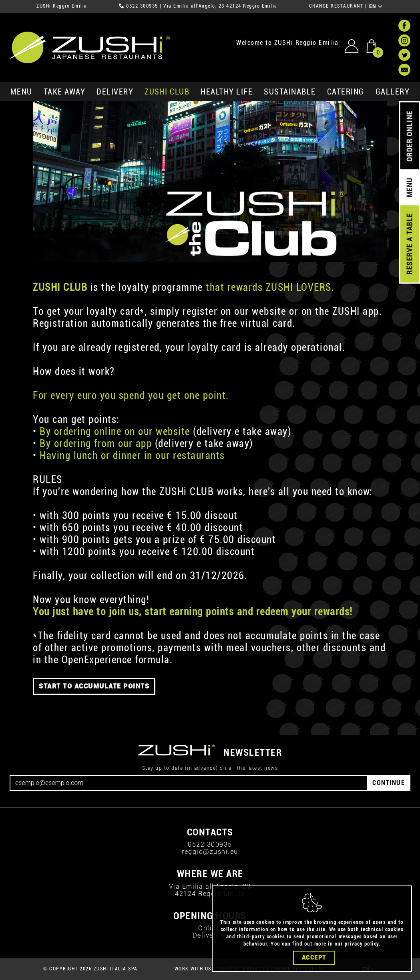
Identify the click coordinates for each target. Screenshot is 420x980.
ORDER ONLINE (409, 136)
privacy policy (362, 944)
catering (346, 92)
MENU (21, 92)
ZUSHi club (167, 92)
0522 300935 (142, 6)
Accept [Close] (314, 958)
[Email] (189, 783)
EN (376, 6)
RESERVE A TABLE (409, 244)
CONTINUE (389, 783)
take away (65, 92)
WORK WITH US (193, 969)
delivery (115, 92)
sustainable (290, 92)
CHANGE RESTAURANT (336, 6)
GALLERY (393, 92)
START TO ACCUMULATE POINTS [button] (94, 686)
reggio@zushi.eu (210, 852)
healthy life (227, 92)
